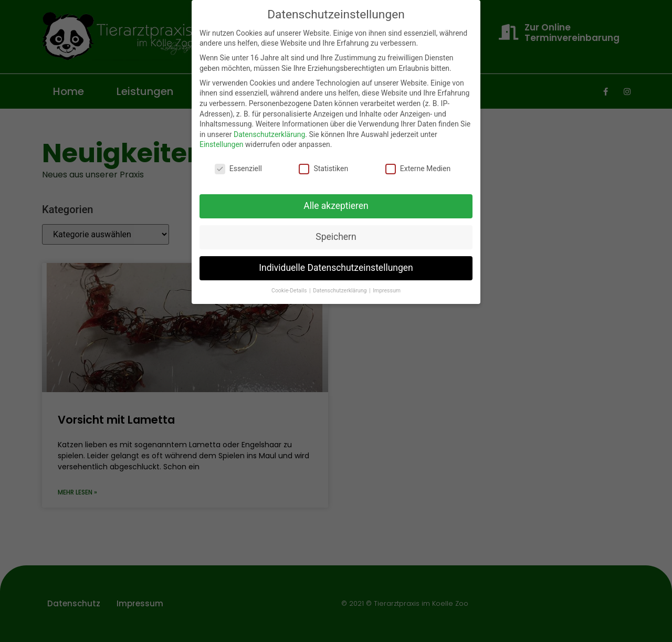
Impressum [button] (387, 291)
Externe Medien (418, 169)
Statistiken (323, 169)
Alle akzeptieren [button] (336, 206)
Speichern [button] (336, 237)
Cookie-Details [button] (290, 291)
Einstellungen (222, 144)
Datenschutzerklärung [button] (340, 291)
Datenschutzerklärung (269, 134)
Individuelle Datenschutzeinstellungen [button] (336, 268)
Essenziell (238, 169)
